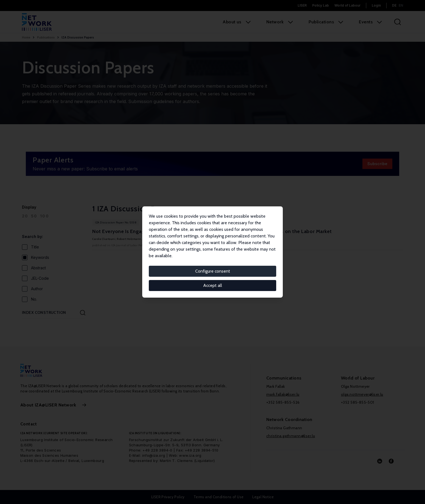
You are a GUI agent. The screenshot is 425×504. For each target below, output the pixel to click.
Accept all (213, 285)
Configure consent (213, 271)
